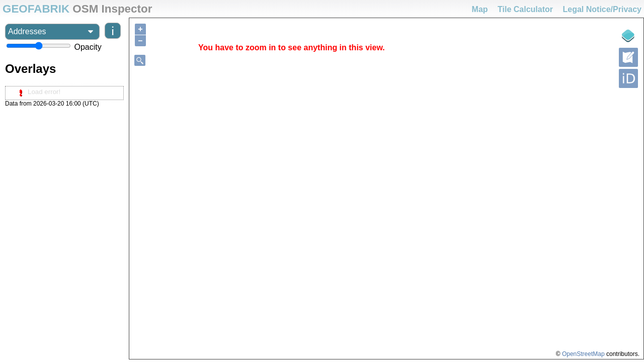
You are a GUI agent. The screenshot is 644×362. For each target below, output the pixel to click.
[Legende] (628, 36)
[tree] (64, 93)
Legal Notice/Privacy (602, 9)
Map (480, 9)
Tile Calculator (525, 9)
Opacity (88, 47)
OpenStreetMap (583, 354)
